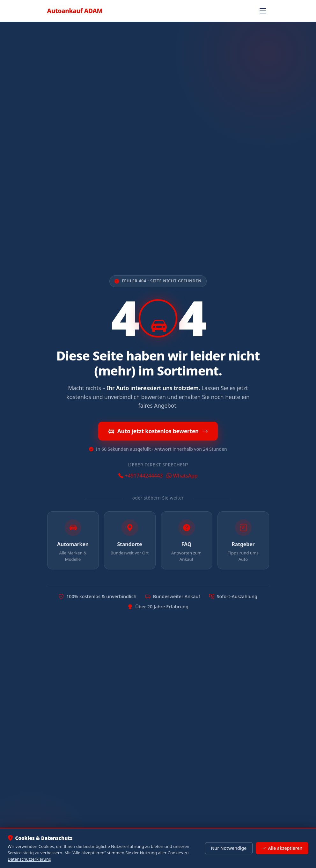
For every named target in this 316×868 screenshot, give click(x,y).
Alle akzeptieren (282, 848)
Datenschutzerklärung (29, 859)
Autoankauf (75, 11)
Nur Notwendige (229, 848)
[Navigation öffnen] (263, 11)
